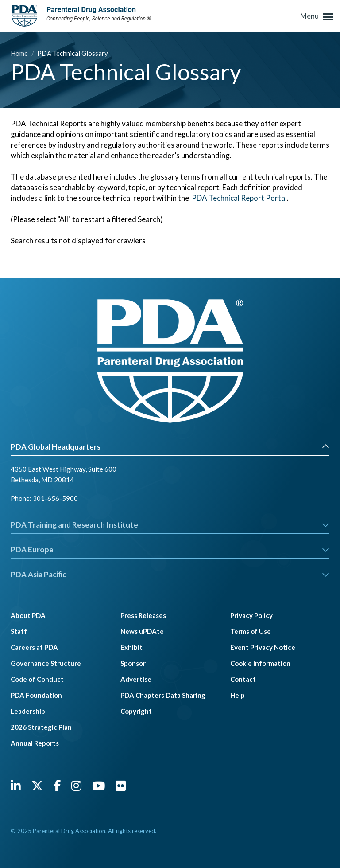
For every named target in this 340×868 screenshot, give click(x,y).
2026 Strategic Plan (41, 727)
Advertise (136, 679)
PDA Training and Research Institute (170, 525)
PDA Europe (170, 549)
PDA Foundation (36, 695)
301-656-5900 (55, 498)
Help (238, 695)
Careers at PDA (34, 647)
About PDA (28, 615)
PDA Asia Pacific (170, 574)
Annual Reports (35, 743)
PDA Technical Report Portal (239, 198)
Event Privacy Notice (263, 647)
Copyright (136, 711)
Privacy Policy (251, 615)
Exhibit (131, 647)
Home (20, 53)
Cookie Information (260, 663)
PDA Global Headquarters (170, 447)
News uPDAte (142, 631)
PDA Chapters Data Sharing (163, 695)
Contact (243, 679)
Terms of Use (251, 631)
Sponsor (133, 663)
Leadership (28, 711)
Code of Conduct (37, 679)
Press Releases (143, 615)
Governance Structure (46, 663)
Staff (19, 631)
